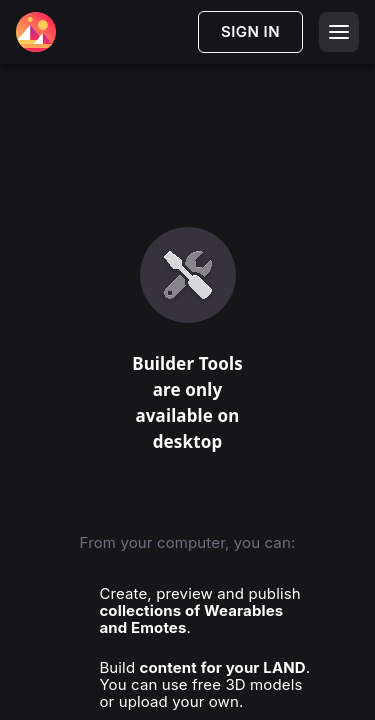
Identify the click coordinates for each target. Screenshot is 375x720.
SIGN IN (250, 31)
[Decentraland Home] (36, 32)
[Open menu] (339, 32)
